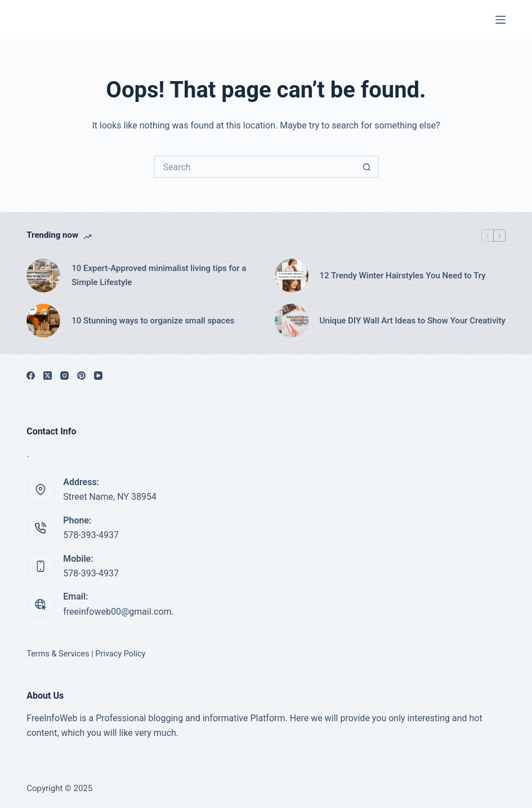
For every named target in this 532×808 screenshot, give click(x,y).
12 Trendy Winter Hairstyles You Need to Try (403, 276)
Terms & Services (58, 654)
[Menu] (500, 20)
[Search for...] (255, 167)
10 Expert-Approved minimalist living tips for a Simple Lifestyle (159, 275)
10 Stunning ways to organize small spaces (153, 321)
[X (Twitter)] (48, 376)
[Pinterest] (81, 376)
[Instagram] (64, 376)
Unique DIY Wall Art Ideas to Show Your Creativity (413, 321)
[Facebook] (31, 376)
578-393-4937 (91, 535)
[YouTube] (98, 376)
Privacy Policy (120, 654)
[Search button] (368, 167)
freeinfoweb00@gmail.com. (119, 612)
